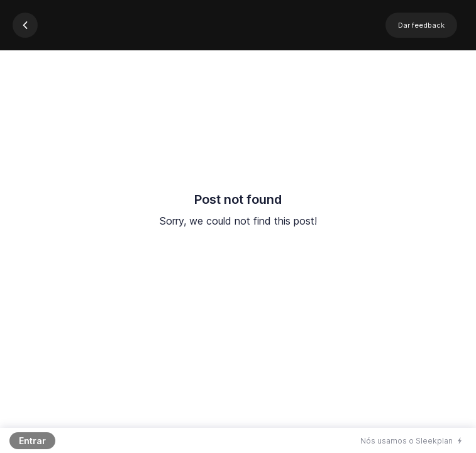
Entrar (32, 441)
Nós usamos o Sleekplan (407, 441)
